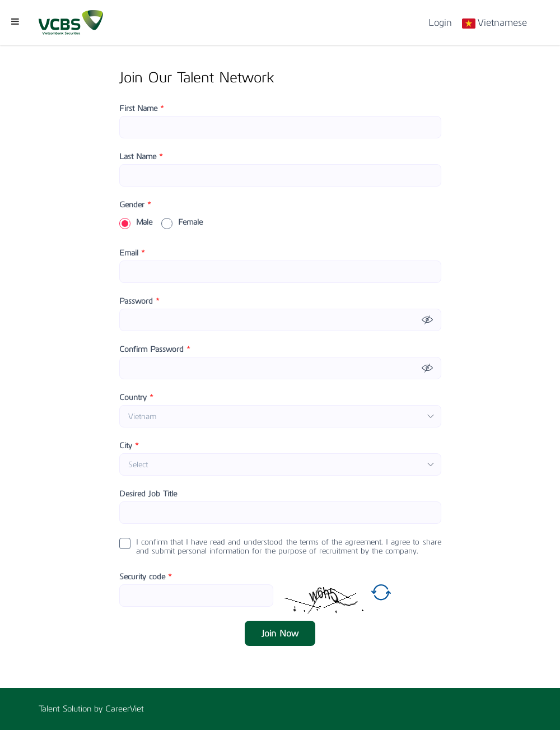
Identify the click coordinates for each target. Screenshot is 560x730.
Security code (146, 577)
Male (136, 222)
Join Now (280, 633)
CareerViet (125, 709)
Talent (51, 709)
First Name (142, 109)
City (129, 446)
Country (136, 398)
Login (440, 22)
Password (139, 301)
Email (132, 253)
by (100, 709)
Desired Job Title (148, 494)
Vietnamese (502, 22)
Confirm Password (155, 350)
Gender (135, 205)
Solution (78, 709)
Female (182, 222)
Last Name (141, 157)
